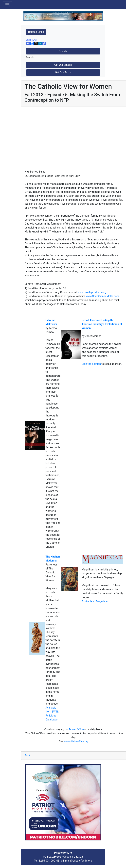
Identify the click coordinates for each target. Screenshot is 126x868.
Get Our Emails (63, 65)
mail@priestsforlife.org (79, 861)
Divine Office (76, 729)
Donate (63, 51)
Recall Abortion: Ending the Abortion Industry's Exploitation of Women (102, 324)
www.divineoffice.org (76, 741)
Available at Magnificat (95, 601)
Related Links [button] (36, 32)
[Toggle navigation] (7, 5)
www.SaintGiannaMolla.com (102, 296)
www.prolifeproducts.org (92, 292)
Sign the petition (92, 364)
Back (27, 755)
